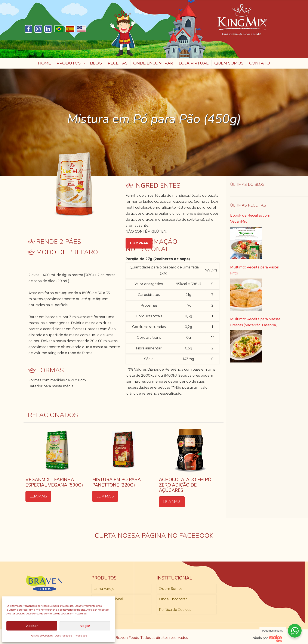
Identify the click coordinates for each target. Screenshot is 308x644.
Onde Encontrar (173, 599)
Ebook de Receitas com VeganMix (250, 218)
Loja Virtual (103, 610)
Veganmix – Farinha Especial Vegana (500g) (54, 482)
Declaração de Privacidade (71, 636)
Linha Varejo (104, 589)
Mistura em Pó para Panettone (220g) (116, 482)
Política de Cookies (41, 636)
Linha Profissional (108, 599)
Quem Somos (171, 589)
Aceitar (32, 626)
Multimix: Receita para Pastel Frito (255, 270)
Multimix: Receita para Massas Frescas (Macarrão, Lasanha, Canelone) (255, 323)
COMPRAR (139, 243)
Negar (85, 626)
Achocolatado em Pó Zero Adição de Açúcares (185, 485)
